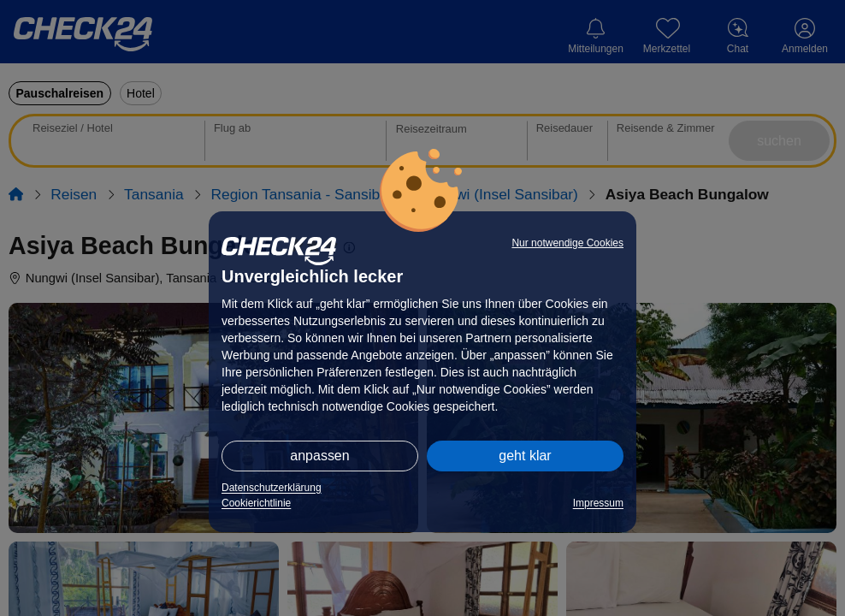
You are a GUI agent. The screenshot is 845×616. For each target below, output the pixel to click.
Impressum (598, 503)
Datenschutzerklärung (272, 488)
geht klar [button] (525, 456)
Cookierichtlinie (256, 503)
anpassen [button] (319, 456)
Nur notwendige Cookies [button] (567, 243)
